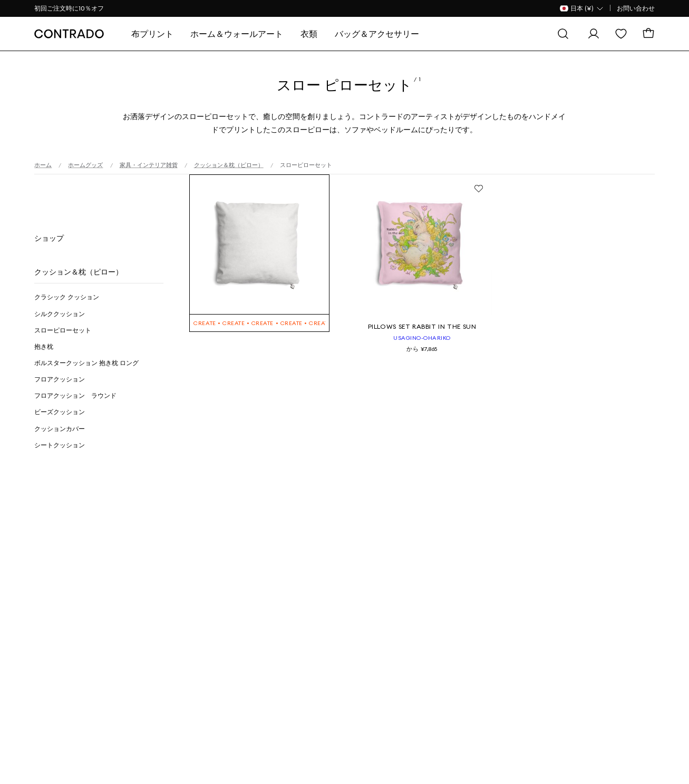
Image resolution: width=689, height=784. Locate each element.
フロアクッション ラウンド (75, 395)
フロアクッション (60, 379)
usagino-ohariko (422, 338)
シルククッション (60, 314)
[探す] (563, 34)
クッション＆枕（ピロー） (79, 272)
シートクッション (60, 445)
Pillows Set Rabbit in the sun (422, 326)
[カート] (648, 34)
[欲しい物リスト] (621, 34)
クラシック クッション (67, 297)
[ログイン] (594, 34)
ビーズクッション (60, 412)
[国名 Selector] (582, 8)
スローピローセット (63, 330)
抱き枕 (44, 346)
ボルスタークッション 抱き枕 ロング (86, 363)
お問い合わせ (636, 8)
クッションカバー (60, 429)
